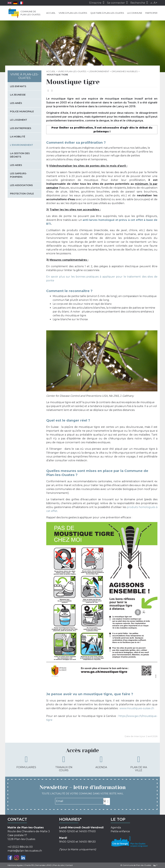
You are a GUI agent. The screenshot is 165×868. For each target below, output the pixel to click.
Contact (69, 865)
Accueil (51, 13)
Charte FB (29, 865)
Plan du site (58, 865)
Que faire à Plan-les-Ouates (107, 13)
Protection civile (22, 194)
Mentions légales (15, 865)
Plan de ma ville (139, 764)
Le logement (19, 120)
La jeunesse (18, 95)
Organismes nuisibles (125, 71)
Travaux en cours (64, 764)
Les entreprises (21, 128)
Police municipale (22, 111)
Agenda (101, 762)
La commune (135, 13)
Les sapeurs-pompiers (18, 175)
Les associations (21, 185)
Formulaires (26, 762)
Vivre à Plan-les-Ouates (73, 13)
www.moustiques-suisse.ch (137, 708)
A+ (155, 3)
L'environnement (99, 71)
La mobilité (18, 137)
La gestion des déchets (20, 155)
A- (152, 3)
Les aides (16, 165)
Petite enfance (120, 831)
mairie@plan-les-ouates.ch (25, 851)
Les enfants (18, 86)
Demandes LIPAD (43, 865)
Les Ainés (16, 103)
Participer (151, 13)
